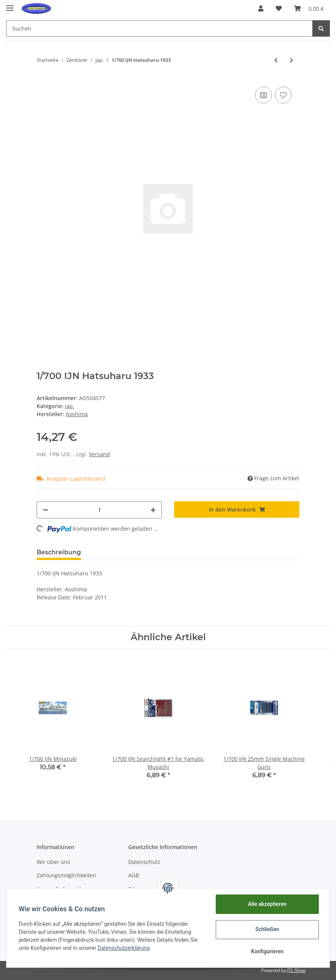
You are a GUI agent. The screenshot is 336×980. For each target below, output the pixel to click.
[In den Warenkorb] (237, 509)
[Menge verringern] (45, 510)
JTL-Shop (296, 970)
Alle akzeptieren (267, 904)
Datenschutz (144, 862)
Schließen (267, 929)
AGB (134, 875)
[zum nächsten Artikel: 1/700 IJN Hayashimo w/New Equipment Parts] (292, 60)
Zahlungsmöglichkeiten (66, 875)
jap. (70, 406)
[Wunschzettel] (279, 8)
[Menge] (99, 510)
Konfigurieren (267, 951)
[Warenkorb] (309, 8)
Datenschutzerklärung (124, 948)
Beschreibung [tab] (59, 552)
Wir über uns (53, 862)
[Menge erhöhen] (153, 510)
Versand (99, 454)
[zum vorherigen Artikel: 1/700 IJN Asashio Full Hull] (276, 60)
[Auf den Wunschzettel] (283, 95)
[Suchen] (159, 28)
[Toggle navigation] (10, 5)
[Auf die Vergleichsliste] (263, 95)
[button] (261, 8)
